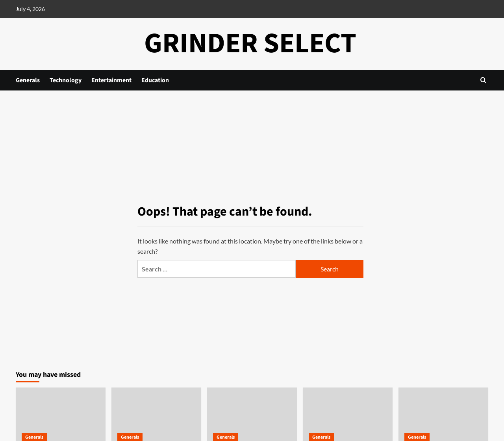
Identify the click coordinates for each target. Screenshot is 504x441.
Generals (28, 80)
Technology (66, 80)
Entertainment (111, 80)
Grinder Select (250, 43)
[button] (483, 80)
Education (155, 80)
